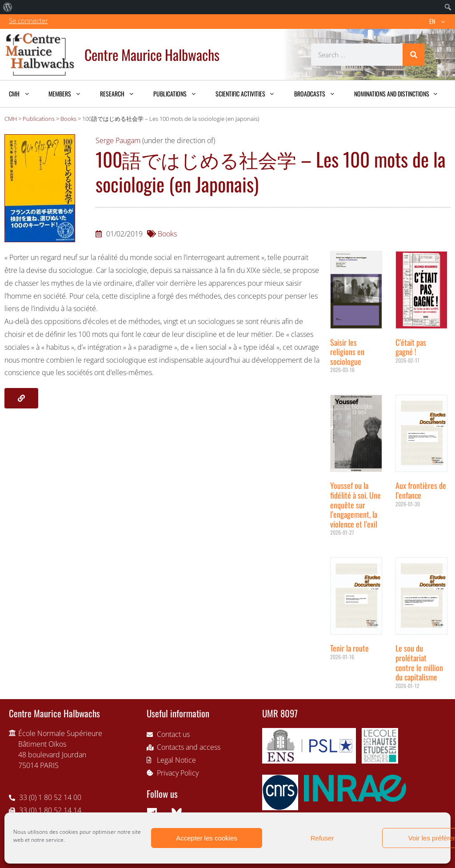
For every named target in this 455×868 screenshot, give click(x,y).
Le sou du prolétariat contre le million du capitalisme (419, 662)
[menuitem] (8, 7)
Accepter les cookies (207, 838)
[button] (21, 398)
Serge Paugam (118, 140)
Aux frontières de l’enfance (421, 490)
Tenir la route (349, 648)
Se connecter (28, 20)
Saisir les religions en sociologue (347, 352)
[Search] (414, 55)
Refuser (322, 838)
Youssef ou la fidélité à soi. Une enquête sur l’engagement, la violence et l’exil (355, 504)
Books (167, 234)
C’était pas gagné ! (411, 347)
